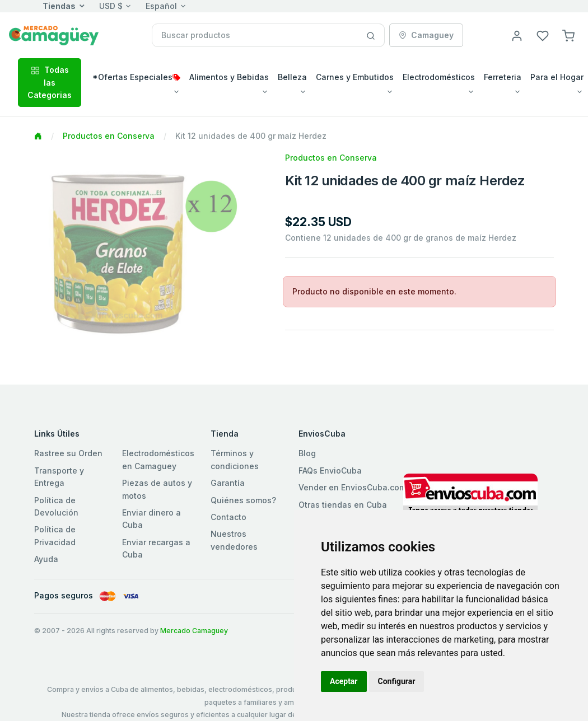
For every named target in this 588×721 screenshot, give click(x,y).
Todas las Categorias (50, 82)
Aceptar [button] (344, 681)
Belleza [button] (292, 77)
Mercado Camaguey (194, 631)
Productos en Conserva (109, 136)
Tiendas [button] (59, 6)
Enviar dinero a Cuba (151, 519)
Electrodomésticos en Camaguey (158, 459)
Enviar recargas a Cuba (156, 548)
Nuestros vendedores (234, 540)
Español (161, 6)
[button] (568, 35)
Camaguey (426, 35)
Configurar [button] (397, 681)
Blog (307, 453)
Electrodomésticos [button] (439, 77)
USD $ (111, 6)
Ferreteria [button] (503, 77)
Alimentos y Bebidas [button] (229, 77)
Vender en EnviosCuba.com (352, 487)
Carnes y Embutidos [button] (355, 77)
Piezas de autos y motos (157, 489)
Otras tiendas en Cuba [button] (343, 505)
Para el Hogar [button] (557, 77)
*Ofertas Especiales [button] (136, 77)
